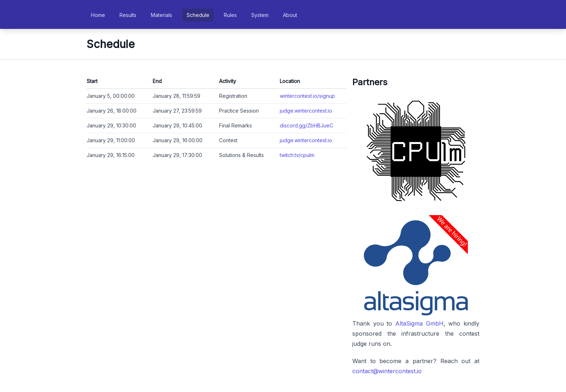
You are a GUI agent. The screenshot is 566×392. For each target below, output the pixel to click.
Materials (162, 15)
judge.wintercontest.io (306, 111)
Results (128, 15)
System (260, 15)
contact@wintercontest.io (387, 371)
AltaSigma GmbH (419, 323)
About (290, 15)
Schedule (198, 15)
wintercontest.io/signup (307, 96)
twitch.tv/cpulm (297, 155)
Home (98, 15)
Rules (230, 15)
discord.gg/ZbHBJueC (306, 125)
